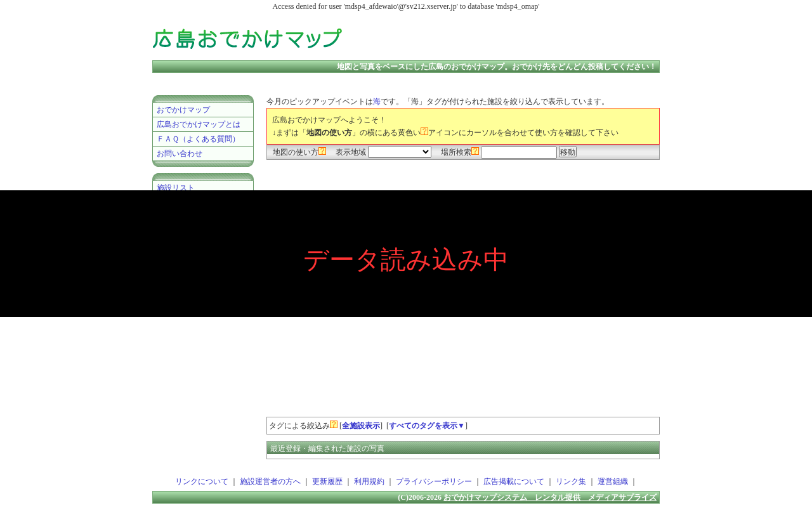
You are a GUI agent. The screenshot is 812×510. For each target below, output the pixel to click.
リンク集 (571, 481)
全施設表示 (361, 426)
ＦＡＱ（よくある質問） (198, 139)
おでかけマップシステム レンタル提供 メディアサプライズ (550, 497)
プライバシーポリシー (434, 481)
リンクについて (202, 481)
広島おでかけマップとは (199, 124)
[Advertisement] (510, 38)
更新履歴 (327, 481)
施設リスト (176, 188)
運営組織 (613, 481)
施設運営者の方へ (270, 481)
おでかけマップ (183, 110)
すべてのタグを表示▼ (427, 426)
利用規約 (369, 481)
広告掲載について (514, 481)
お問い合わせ (180, 154)
